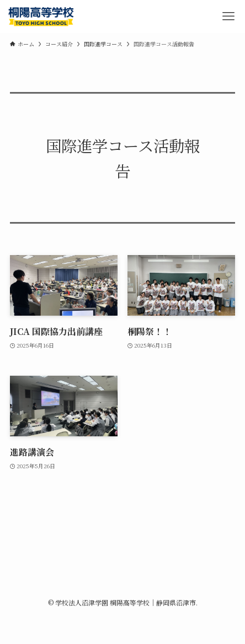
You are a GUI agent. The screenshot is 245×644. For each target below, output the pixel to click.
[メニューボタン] (228, 17)
